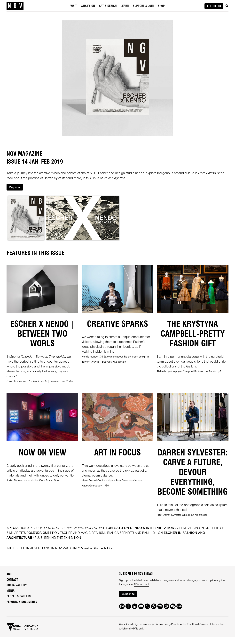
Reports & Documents (22, 602)
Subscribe (128, 595)
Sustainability (17, 586)
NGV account (142, 585)
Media (11, 591)
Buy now (15, 187)
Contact (12, 580)
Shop (161, 6)
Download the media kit (97, 549)
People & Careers (19, 597)
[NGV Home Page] (15, 6)
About (11, 575)
